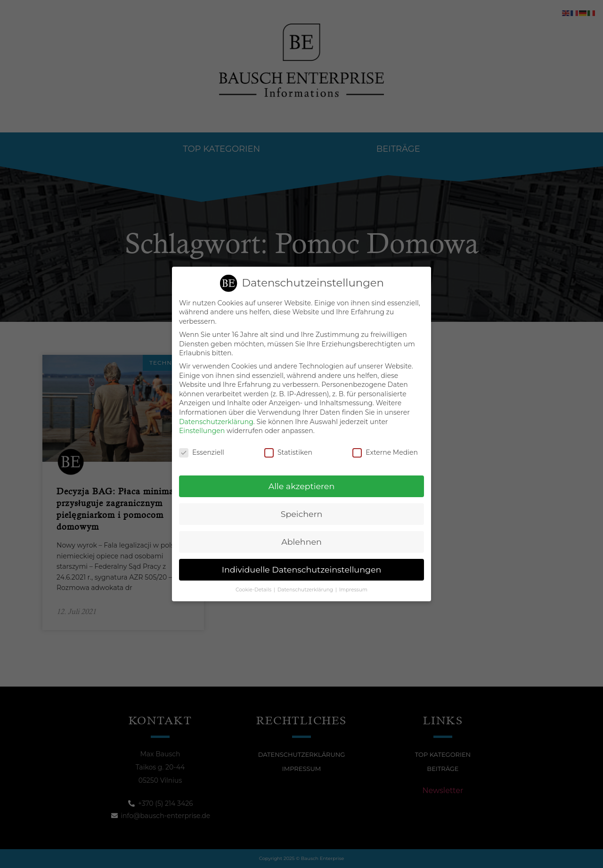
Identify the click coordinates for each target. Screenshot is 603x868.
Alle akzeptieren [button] (302, 485)
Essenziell (202, 451)
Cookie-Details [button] (254, 588)
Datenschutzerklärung (216, 420)
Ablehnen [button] (301, 540)
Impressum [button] (353, 588)
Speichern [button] (302, 512)
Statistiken (288, 451)
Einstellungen (202, 429)
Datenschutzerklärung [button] (306, 588)
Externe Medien (385, 451)
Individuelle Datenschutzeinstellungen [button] (302, 568)
